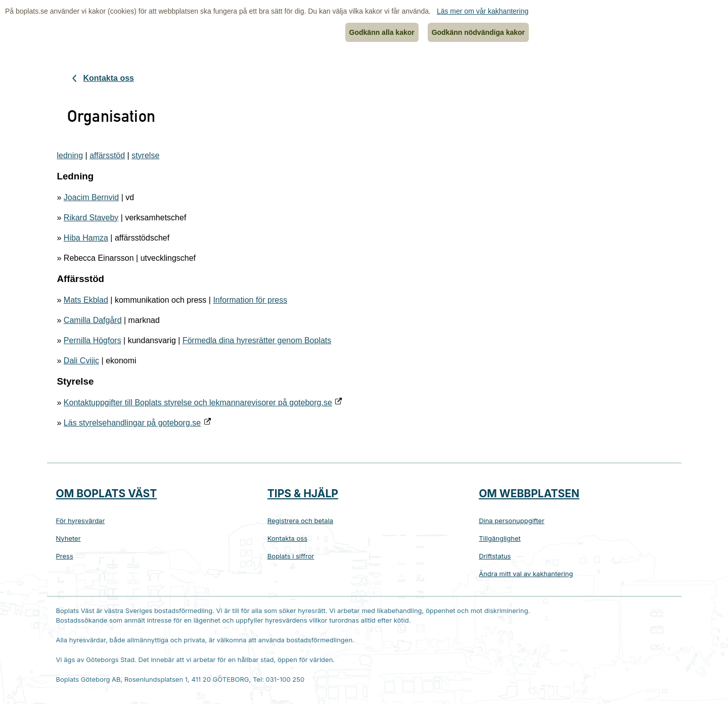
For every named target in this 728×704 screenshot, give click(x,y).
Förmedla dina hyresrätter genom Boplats (257, 340)
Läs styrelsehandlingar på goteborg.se (132, 423)
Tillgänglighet (500, 538)
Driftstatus (495, 556)
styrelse (145, 155)
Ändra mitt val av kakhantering (526, 574)
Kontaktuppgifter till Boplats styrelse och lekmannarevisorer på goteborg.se (198, 403)
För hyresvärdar (81, 521)
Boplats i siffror (291, 556)
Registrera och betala (300, 521)
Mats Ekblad (86, 300)
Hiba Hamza (86, 238)
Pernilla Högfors (93, 340)
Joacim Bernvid (91, 197)
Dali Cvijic (81, 361)
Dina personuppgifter (512, 521)
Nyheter (69, 538)
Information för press (250, 300)
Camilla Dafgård (93, 320)
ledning (70, 155)
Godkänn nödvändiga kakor (478, 32)
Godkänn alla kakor (382, 32)
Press (65, 556)
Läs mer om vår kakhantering (483, 11)
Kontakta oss (109, 78)
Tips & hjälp (303, 494)
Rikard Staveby (91, 218)
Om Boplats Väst (107, 494)
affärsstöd (107, 155)
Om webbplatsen (529, 494)
